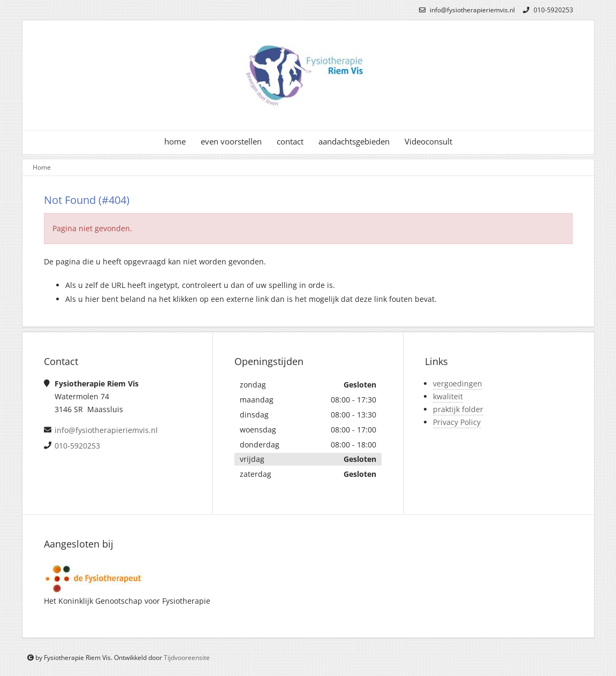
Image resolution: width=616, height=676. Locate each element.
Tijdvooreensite (187, 658)
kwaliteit (448, 396)
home (175, 142)
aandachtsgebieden (354, 142)
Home (42, 167)
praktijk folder (458, 409)
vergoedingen (458, 383)
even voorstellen (231, 142)
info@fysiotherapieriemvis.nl (466, 10)
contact (290, 142)
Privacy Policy (457, 422)
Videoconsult (428, 142)
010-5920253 (547, 10)
